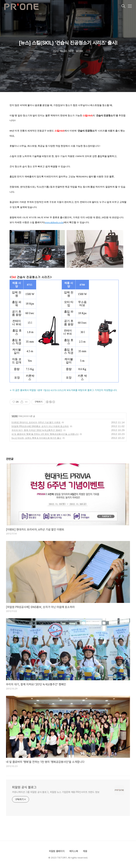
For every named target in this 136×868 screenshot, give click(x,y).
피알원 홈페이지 (57, 851)
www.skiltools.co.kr (54, 222)
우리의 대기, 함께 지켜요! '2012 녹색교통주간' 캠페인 (37, 430)
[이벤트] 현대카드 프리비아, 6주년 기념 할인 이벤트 (36, 422)
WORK (15, 416)
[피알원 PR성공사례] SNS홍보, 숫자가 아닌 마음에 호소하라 (40, 426)
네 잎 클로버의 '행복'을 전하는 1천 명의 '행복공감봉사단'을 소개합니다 (45, 434)
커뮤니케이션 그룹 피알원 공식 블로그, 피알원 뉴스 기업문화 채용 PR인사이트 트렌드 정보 (56, 792)
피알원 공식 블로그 (24, 787)
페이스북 (74, 851)
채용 (85, 851)
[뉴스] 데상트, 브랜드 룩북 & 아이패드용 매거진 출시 (36, 438)
